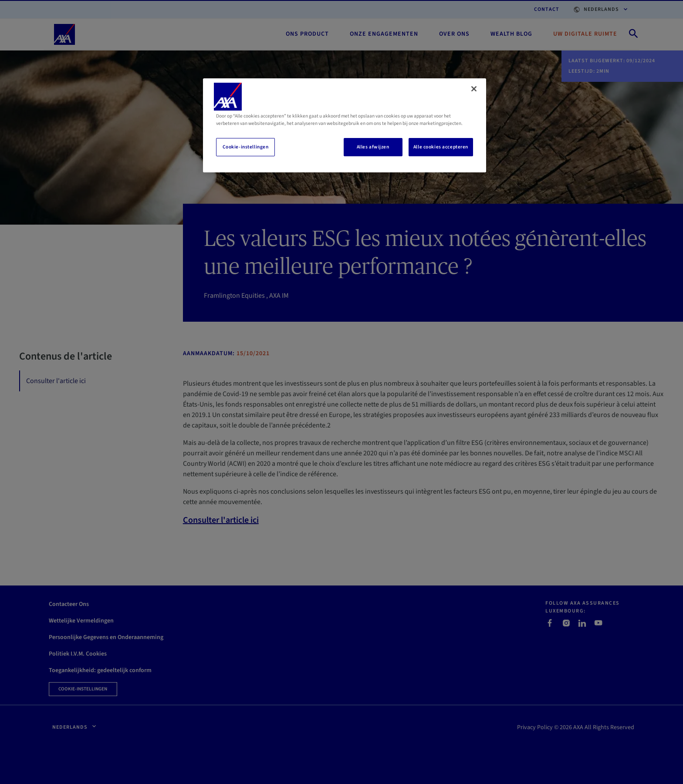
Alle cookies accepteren (441, 147)
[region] (345, 125)
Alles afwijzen (373, 147)
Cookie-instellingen (246, 147)
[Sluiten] (474, 89)
